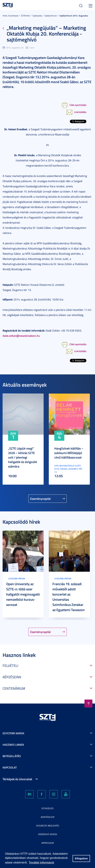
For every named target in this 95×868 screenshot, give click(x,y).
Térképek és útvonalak (17, 779)
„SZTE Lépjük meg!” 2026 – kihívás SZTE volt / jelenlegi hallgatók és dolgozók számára (23, 457)
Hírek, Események (11, 16)
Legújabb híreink (17, 579)
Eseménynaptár (41, 499)
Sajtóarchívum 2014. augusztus (74, 16)
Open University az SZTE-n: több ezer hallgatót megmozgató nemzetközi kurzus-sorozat (23, 594)
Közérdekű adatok (48, 834)
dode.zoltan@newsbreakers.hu (21, 336)
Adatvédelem (47, 817)
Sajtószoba (37, 16)
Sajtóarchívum (51, 16)
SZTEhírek (25, 16)
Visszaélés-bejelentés (48, 826)
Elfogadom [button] (81, 858)
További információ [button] (41, 863)
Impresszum (48, 843)
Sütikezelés (47, 808)
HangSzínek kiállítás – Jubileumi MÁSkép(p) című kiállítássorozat (69, 453)
